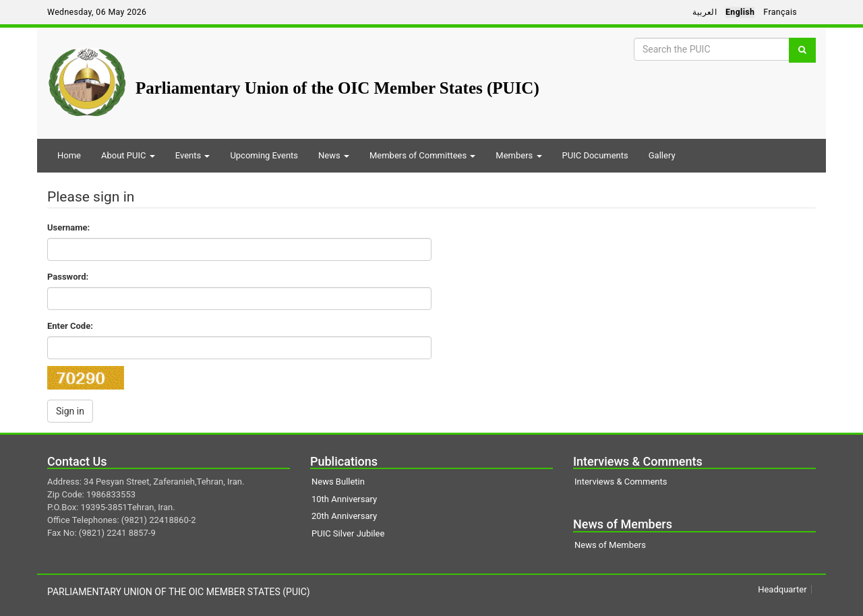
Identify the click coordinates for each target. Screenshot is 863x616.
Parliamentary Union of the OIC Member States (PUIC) (337, 88)
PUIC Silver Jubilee (348, 533)
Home (69, 155)
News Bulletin (338, 482)
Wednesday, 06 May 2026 (97, 12)
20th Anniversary (344, 516)
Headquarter (782, 589)
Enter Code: (70, 326)
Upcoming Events (264, 155)
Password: (68, 277)
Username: (68, 227)
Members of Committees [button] (422, 155)
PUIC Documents (595, 155)
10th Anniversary (344, 499)
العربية (705, 12)
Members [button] (518, 155)
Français (780, 12)
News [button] (334, 155)
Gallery (662, 155)
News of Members (610, 545)
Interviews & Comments (621, 482)
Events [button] (193, 155)
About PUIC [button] (128, 155)
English (740, 12)
